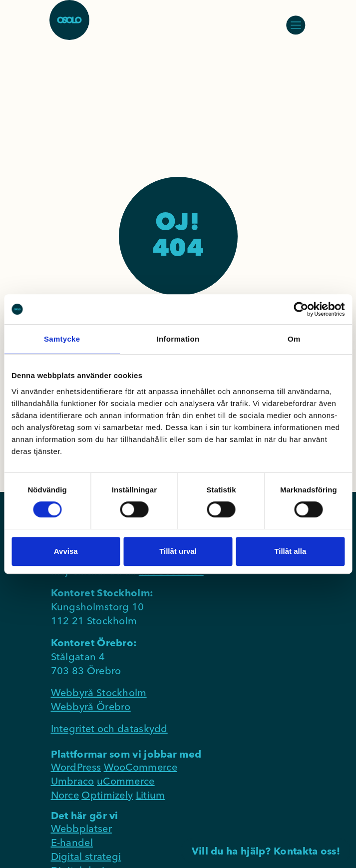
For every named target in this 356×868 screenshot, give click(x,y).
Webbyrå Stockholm (99, 692)
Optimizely (107, 795)
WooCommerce (141, 767)
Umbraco (73, 781)
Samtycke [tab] (62, 339)
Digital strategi (86, 856)
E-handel (72, 842)
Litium (151, 795)
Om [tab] (294, 339)
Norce (65, 795)
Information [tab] (178, 339)
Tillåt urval (178, 551)
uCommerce (126, 781)
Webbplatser (81, 828)
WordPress (76, 767)
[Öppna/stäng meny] (296, 25)
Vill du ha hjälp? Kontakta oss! (266, 851)
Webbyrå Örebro (91, 706)
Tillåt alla (290, 551)
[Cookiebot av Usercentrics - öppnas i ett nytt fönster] (301, 309)
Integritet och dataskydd (109, 728)
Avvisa (66, 551)
